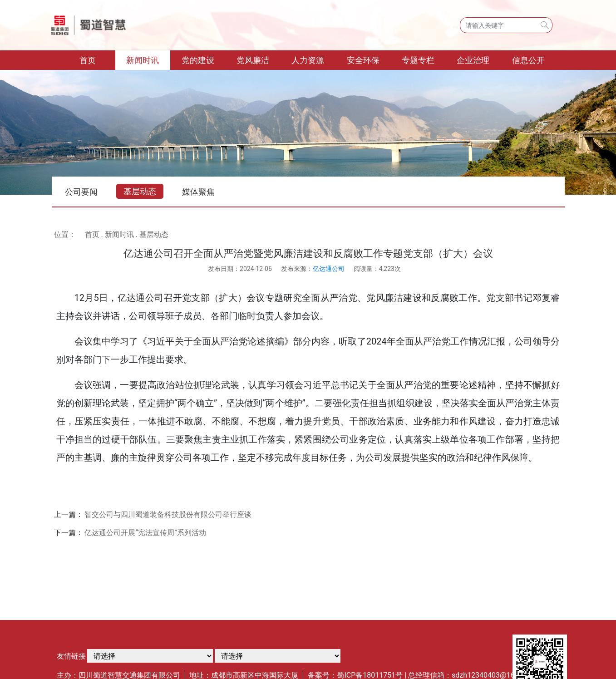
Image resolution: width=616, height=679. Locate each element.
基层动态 (140, 191)
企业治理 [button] (473, 60)
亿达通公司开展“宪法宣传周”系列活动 (145, 533)
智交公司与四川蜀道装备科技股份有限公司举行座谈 (168, 514)
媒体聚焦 (198, 192)
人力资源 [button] (308, 60)
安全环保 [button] (363, 60)
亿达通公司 (329, 269)
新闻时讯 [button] (143, 60)
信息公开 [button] (528, 60)
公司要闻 (81, 192)
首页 (97, 59)
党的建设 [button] (198, 60)
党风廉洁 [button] (253, 60)
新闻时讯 (119, 234)
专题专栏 (418, 60)
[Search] (506, 25)
